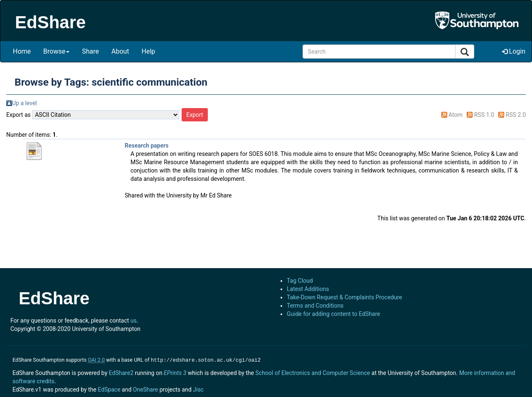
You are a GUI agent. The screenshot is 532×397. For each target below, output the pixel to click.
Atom (456, 115)
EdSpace (109, 389)
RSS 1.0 (484, 115)
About (120, 51)
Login (514, 51)
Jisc (198, 389)
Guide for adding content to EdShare (334, 314)
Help (149, 51)
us (134, 321)
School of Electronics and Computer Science (313, 372)
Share (90, 51)
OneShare (145, 389)
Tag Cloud (300, 281)
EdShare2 (121, 372)
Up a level (25, 103)
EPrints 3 (175, 372)
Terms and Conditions (315, 306)
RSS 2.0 (516, 115)
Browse (56, 51)
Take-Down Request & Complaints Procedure (344, 297)
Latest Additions (308, 289)
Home (22, 51)
